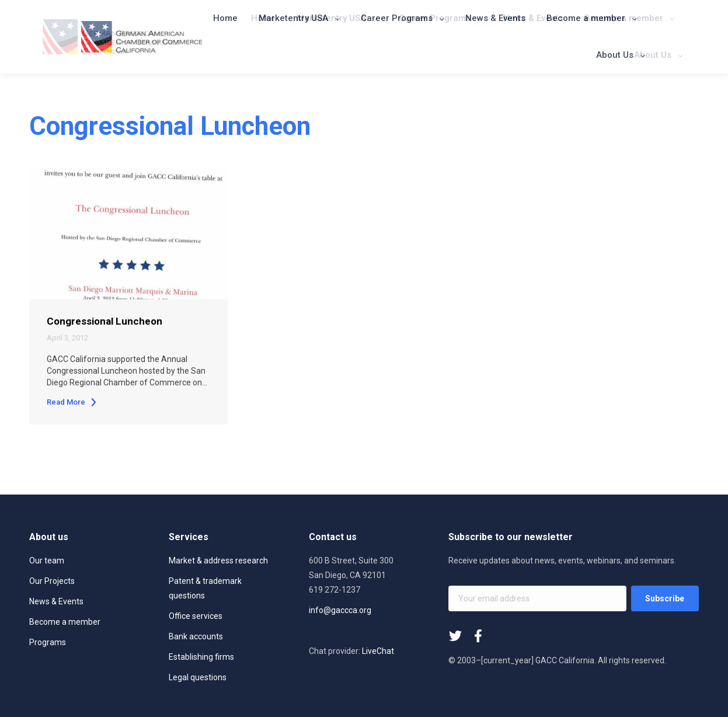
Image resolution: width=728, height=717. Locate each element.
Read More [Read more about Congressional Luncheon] (72, 402)
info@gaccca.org (340, 610)
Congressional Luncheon (105, 321)
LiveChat (378, 651)
